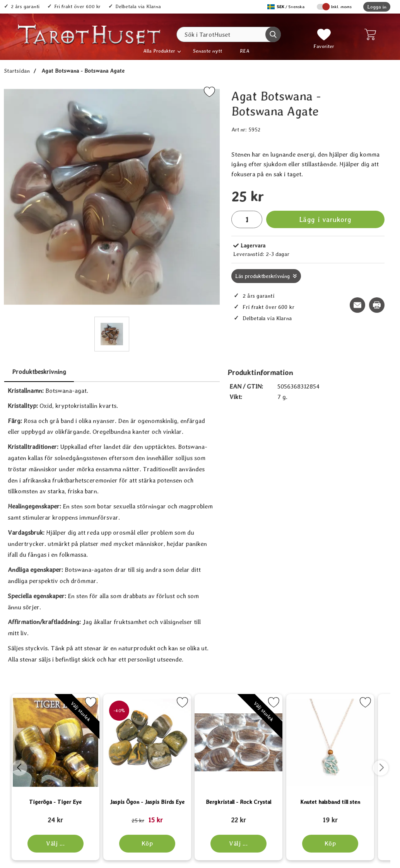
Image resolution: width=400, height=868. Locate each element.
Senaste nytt (208, 51)
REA (245, 51)
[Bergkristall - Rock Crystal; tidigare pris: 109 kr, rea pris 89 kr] (327, 817)
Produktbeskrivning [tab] (39, 372)
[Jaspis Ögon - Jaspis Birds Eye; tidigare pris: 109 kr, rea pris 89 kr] (200, 817)
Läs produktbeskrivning (262, 276)
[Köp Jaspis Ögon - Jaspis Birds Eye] (200, 844)
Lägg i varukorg (325, 219)
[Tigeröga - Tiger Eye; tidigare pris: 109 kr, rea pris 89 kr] (73, 817)
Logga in (377, 7)
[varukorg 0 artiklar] (372, 34)
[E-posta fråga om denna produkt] (357, 305)
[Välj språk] (287, 7)
